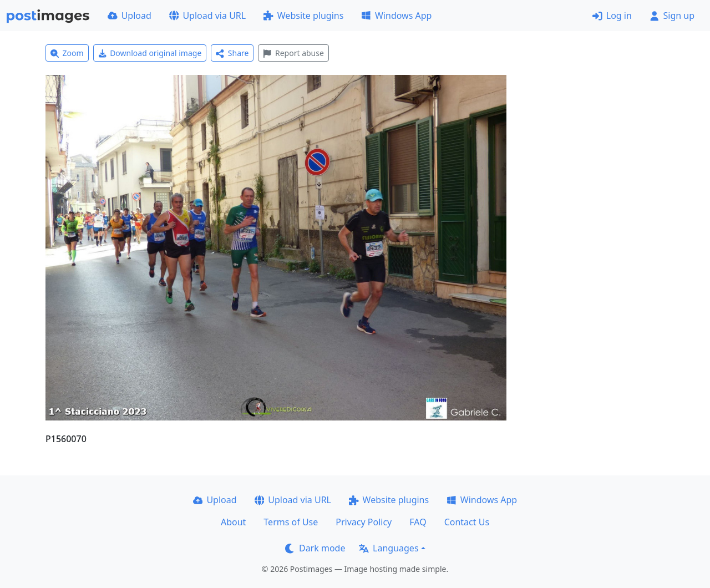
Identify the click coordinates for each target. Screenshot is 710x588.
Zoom (67, 53)
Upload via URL (207, 16)
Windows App (396, 16)
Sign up (672, 16)
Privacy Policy (364, 522)
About (233, 522)
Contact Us (467, 522)
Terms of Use (291, 522)
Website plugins (303, 16)
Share (232, 53)
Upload (130, 16)
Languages (389, 548)
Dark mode (315, 548)
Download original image (150, 53)
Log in (612, 16)
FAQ (418, 522)
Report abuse (293, 53)
